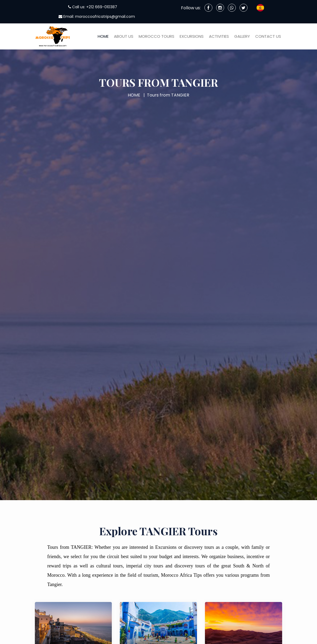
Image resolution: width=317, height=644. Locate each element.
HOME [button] (103, 36)
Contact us (268, 36)
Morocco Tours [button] (157, 36)
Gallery (242, 36)
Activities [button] (219, 36)
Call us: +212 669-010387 (93, 7)
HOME (134, 95)
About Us (124, 36)
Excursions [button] (192, 36)
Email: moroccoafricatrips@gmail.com (97, 16)
